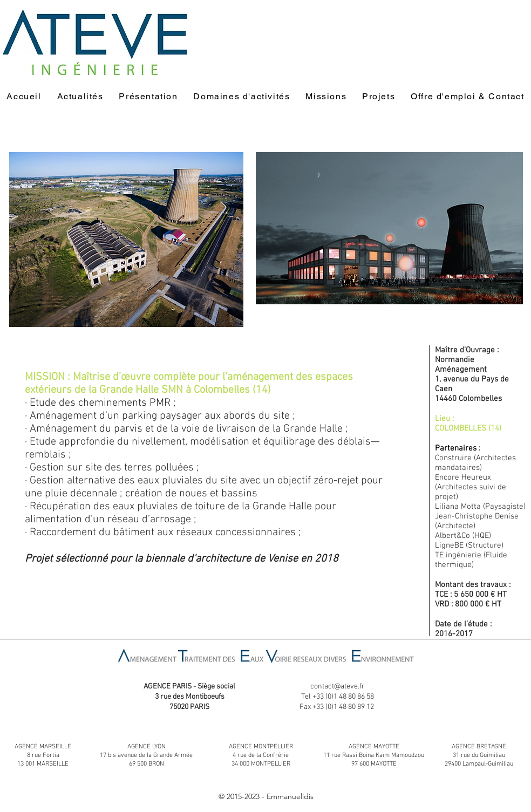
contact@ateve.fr (338, 687)
